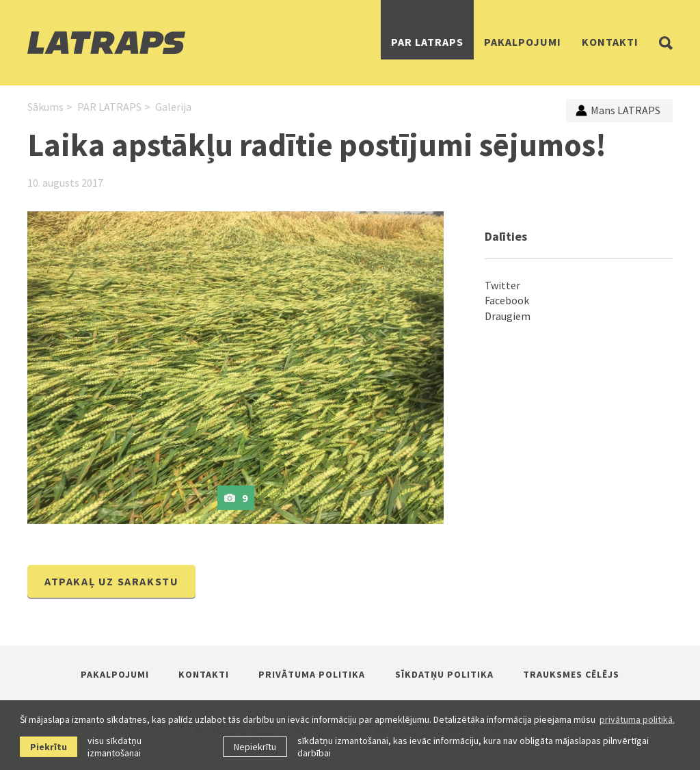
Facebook (507, 300)
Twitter (502, 285)
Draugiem (508, 316)
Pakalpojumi (523, 42)
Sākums (45, 107)
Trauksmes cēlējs (571, 674)
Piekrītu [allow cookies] (49, 747)
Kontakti (610, 42)
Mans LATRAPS (618, 110)
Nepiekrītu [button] (255, 747)
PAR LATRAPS (427, 42)
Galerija (173, 107)
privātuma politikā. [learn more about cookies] (637, 719)
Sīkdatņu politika (444, 674)
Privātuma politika (312, 674)
